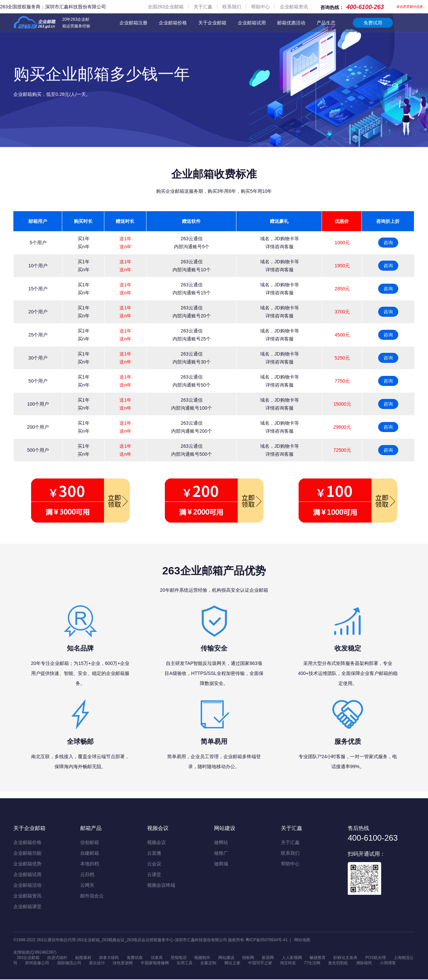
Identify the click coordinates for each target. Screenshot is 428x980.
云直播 (154, 853)
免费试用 (373, 23)
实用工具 (185, 964)
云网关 (87, 885)
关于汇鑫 (203, 7)
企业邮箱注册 (133, 23)
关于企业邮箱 (212, 23)
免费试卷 (135, 958)
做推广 (221, 853)
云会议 (154, 864)
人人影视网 (292, 958)
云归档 (87, 874)
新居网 (268, 958)
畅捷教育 (318, 958)
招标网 (248, 958)
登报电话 (179, 958)
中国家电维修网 (155, 964)
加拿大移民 (109, 958)
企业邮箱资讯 (294, 7)
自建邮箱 (90, 853)
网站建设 (226, 958)
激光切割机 (338, 964)
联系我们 (232, 7)
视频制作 (202, 958)
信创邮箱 (90, 842)
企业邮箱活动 (27, 885)
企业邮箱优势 (27, 864)
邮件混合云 (92, 896)
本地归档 (90, 864)
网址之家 (232, 964)
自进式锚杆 (57, 958)
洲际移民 (364, 964)
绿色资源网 (123, 964)
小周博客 (388, 964)
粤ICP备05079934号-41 (267, 940)
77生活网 (312, 964)
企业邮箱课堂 (27, 906)
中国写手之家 (260, 964)
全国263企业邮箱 (166, 7)
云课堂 (154, 874)
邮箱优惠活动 (291, 23)
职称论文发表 (346, 958)
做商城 (221, 864)
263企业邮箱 (28, 958)
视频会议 (156, 842)
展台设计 (97, 964)
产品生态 (326, 23)
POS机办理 (376, 958)
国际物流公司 (69, 964)
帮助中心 (260, 7)
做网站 (221, 842)
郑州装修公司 (37, 964)
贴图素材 (83, 958)
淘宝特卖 (288, 964)
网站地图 (302, 940)
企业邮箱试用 (252, 23)
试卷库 (157, 958)
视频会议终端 (161, 885)
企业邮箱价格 (173, 23)
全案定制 (208, 964)
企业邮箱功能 (27, 853)
